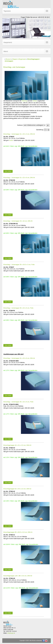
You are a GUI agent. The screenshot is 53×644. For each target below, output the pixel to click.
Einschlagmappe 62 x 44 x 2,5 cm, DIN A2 (17, 489)
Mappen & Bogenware (19, 59)
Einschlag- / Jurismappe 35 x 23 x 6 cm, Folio (18, 308)
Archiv (11, 140)
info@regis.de (11, 633)
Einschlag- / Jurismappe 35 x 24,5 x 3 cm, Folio (19, 265)
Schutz (35, 101)
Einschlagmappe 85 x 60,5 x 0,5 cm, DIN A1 (18, 532)
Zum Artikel (8, 171)
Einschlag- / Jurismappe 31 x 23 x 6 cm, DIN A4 (19, 178)
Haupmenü (8, 42)
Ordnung (24, 101)
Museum (8, 59)
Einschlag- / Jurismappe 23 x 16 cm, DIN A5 (18, 221)
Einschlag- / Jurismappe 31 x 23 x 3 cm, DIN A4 (19, 134)
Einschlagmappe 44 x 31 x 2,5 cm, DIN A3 (17, 445)
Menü (6, 51)
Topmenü (7, 11)
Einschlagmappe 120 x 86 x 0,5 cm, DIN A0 (18, 576)
